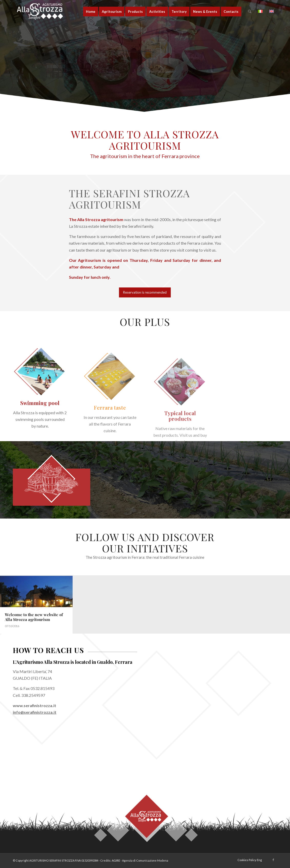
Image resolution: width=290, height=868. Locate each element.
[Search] (250, 12)
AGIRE (116, 860)
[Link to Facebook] (273, 860)
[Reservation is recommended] (145, 292)
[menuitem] (91, 12)
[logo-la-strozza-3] (45, 12)
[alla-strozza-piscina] (40, 401)
